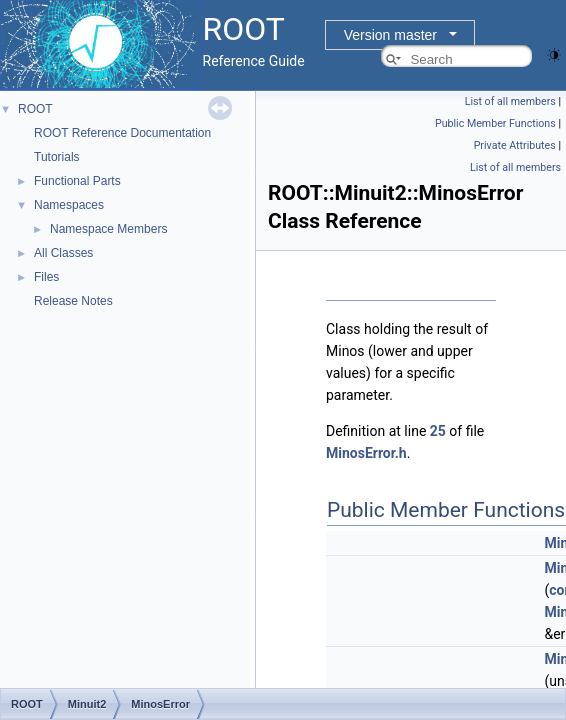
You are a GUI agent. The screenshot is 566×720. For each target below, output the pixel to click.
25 (438, 431)
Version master (390, 35)
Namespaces (69, 205)
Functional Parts (77, 181)
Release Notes (73, 301)
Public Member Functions (495, 123)
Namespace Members (108, 229)
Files (46, 277)
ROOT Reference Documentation (122, 133)
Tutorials (57, 157)
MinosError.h (366, 453)
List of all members (510, 101)
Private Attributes (515, 145)
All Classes (63, 253)
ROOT (35, 109)
